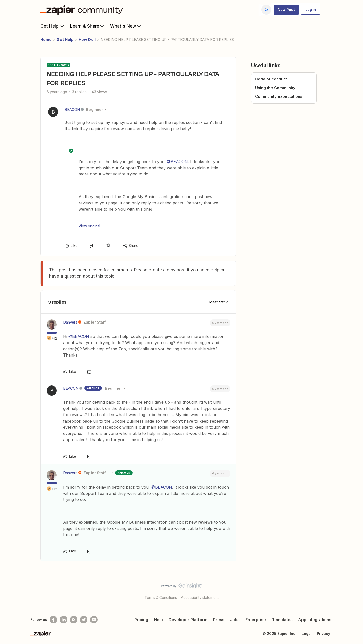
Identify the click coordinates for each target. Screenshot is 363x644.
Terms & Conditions (161, 598)
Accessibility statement (200, 598)
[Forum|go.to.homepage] (83, 10)
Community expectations (279, 96)
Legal (307, 634)
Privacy (324, 634)
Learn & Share (87, 26)
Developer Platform (188, 620)
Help (158, 620)
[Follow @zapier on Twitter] (84, 620)
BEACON (72, 109)
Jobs (235, 620)
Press (219, 620)
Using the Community (275, 88)
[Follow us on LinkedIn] (64, 620)
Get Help (53, 26)
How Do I (87, 39)
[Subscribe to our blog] (74, 620)
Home (46, 39)
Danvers (70, 322)
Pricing (141, 620)
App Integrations (315, 620)
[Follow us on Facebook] (53, 620)
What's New (126, 26)
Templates (282, 620)
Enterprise (256, 620)
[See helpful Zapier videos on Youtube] (94, 620)
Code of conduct (271, 79)
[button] (286, 10)
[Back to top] (353, 590)
